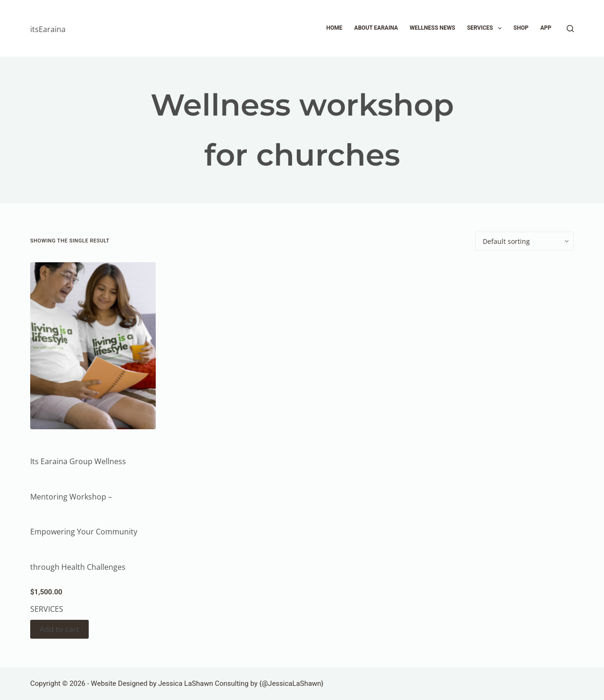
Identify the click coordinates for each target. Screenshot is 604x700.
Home (335, 28)
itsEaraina (48, 29)
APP (546, 28)
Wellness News (432, 28)
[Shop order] (524, 241)
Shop (521, 28)
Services (486, 28)
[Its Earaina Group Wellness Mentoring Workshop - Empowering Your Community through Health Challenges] (93, 346)
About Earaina (376, 28)
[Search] (570, 29)
